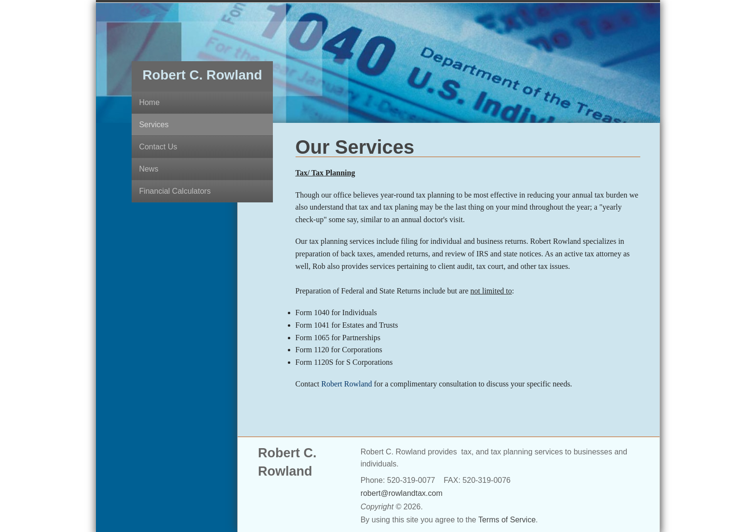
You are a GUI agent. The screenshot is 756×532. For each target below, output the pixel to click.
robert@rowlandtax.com (402, 493)
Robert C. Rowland (202, 75)
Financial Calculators (175, 191)
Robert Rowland (346, 384)
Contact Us (158, 147)
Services (154, 125)
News (148, 169)
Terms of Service (507, 520)
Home (149, 102)
